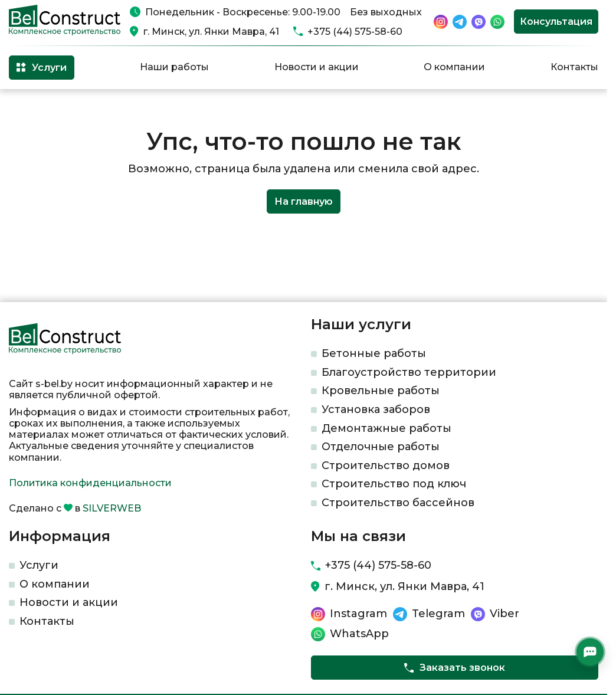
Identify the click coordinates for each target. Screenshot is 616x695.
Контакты (574, 67)
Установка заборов (376, 409)
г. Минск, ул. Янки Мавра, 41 (211, 32)
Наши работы (174, 67)
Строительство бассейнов (398, 503)
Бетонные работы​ (374, 353)
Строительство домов (386, 465)
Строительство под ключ (394, 484)
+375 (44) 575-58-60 (355, 32)
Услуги (39, 565)
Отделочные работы (381, 447)
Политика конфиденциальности (90, 483)
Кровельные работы (381, 391)
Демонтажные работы (386, 428)
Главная (26, 108)
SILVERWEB (112, 508)
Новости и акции (317, 67)
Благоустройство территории (409, 372)
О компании (454, 67)
